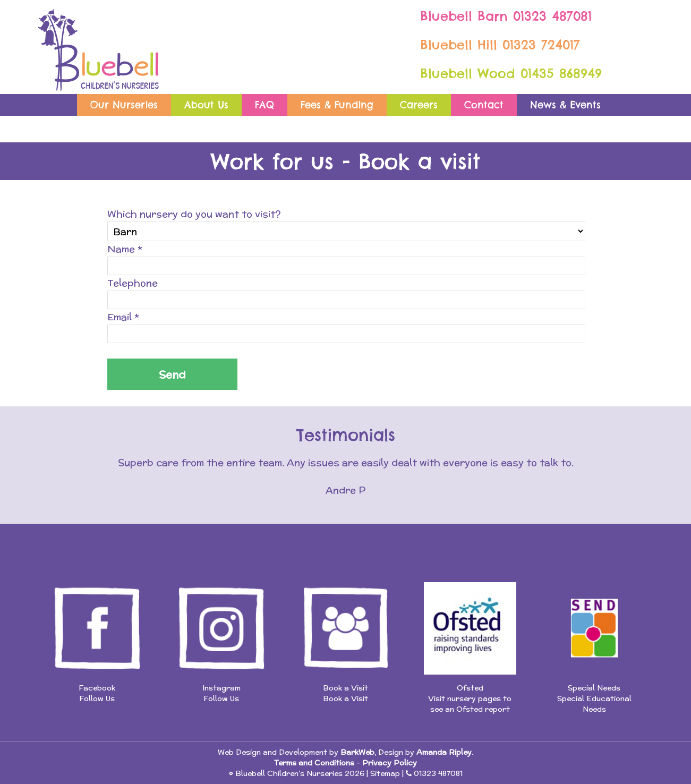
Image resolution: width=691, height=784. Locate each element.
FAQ (265, 105)
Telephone (133, 283)
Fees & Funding (337, 105)
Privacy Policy (390, 763)
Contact (484, 105)
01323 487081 (552, 16)
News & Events (565, 105)
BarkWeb (357, 752)
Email (123, 317)
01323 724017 (541, 45)
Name (125, 249)
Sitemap (385, 773)
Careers (419, 105)
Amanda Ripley (444, 752)
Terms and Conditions (314, 763)
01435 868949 (561, 73)
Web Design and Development (272, 752)
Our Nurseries (124, 105)
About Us (206, 105)
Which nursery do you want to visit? (194, 214)
